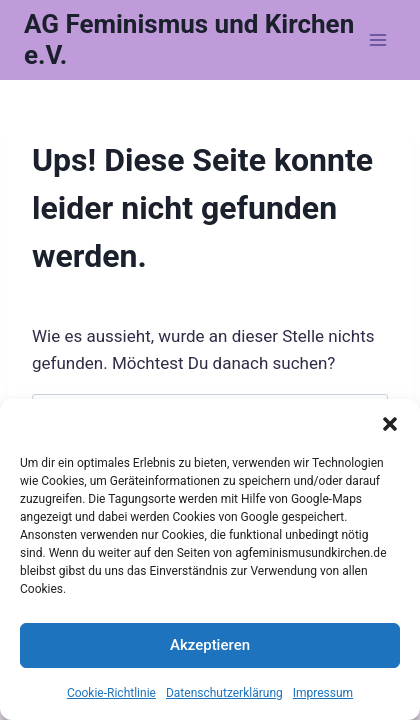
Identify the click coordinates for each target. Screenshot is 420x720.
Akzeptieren (210, 645)
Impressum (323, 693)
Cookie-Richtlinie (111, 693)
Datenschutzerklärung (224, 693)
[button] (390, 424)
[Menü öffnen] (377, 39)
